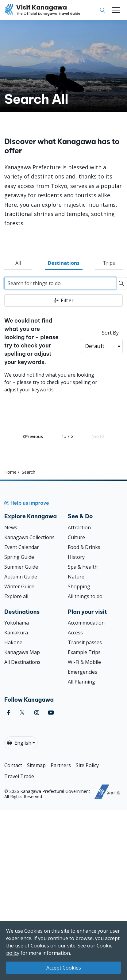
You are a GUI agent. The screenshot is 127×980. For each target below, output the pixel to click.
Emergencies (83, 672)
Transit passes (85, 642)
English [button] (19, 743)
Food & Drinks (84, 547)
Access (75, 633)
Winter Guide (19, 586)
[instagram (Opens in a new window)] (37, 713)
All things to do (85, 596)
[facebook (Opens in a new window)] (8, 713)
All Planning (81, 682)
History (76, 557)
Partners (61, 765)
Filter (64, 300)
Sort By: (111, 333)
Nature (76, 577)
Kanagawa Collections (29, 537)
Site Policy (87, 765)
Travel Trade (19, 776)
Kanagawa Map (22, 652)
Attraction (79, 527)
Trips (109, 263)
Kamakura (16, 633)
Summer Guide (21, 567)
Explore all (16, 596)
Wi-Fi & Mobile (84, 662)
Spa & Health (83, 567)
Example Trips (84, 652)
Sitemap (36, 765)
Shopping (79, 586)
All (18, 263)
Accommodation (86, 623)
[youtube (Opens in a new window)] (51, 713)
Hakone (13, 642)
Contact (13, 765)
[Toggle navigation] (116, 10)
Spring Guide (19, 557)
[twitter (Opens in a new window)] (22, 713)
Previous (33, 436)
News (11, 527)
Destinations (64, 263)
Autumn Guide (21, 577)
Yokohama (17, 623)
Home (10, 472)
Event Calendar (22, 547)
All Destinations (22, 662)
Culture (76, 537)
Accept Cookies (64, 968)
